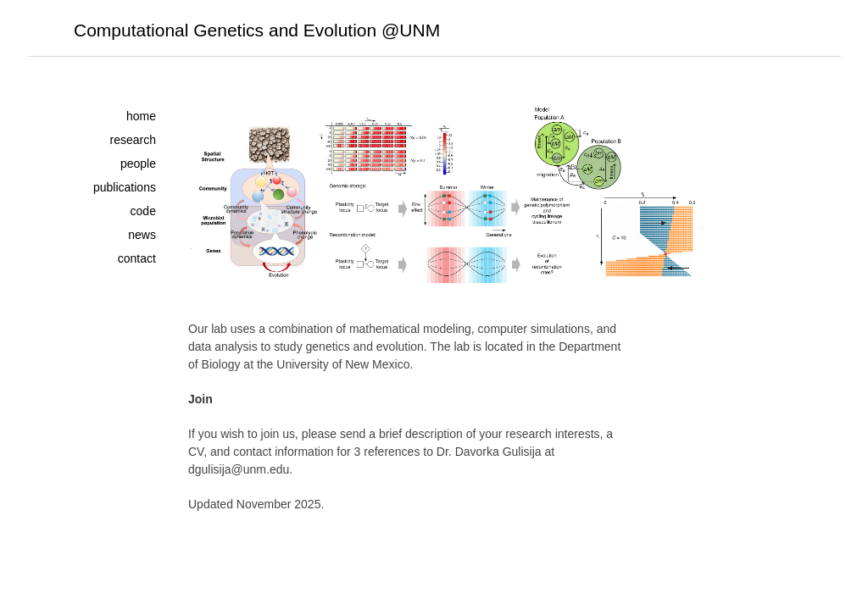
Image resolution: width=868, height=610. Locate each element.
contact (137, 258)
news (142, 235)
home (141, 116)
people (138, 164)
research (132, 140)
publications (125, 187)
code (143, 211)
